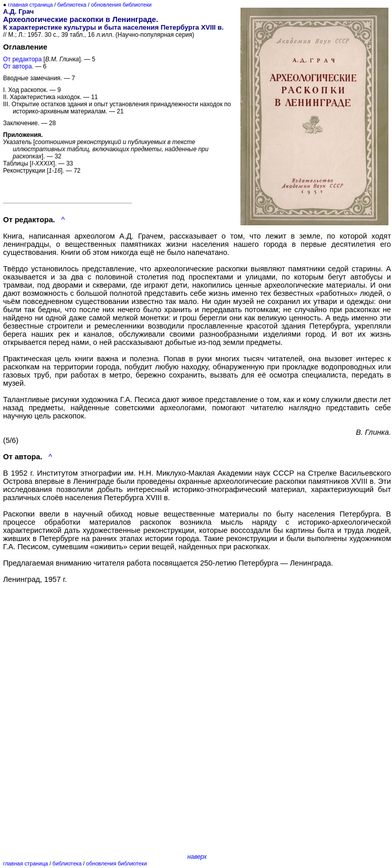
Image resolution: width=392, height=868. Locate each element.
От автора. (18, 66)
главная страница (30, 5)
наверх (197, 857)
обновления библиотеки (121, 5)
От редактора (22, 59)
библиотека (72, 5)
